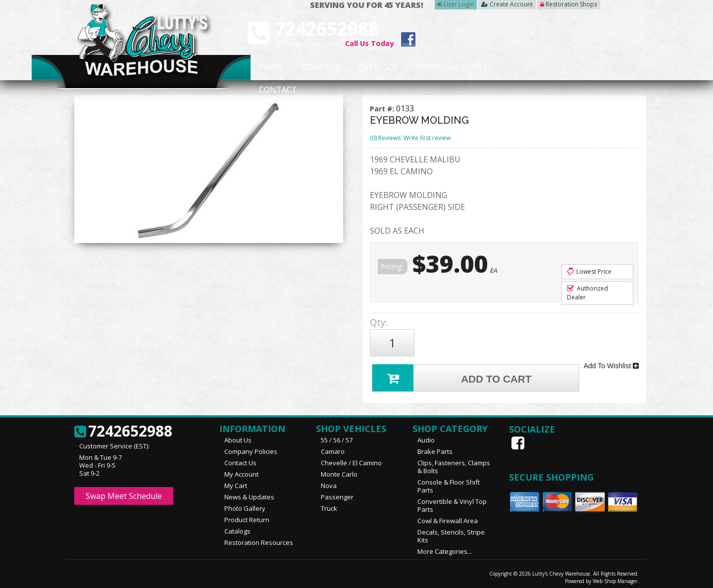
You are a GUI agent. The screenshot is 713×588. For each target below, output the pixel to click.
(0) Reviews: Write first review (410, 138)
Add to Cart (454, 372)
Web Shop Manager (615, 577)
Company (318, 68)
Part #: (383, 109)
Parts (266, 68)
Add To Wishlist (611, 362)
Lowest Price (589, 271)
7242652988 (123, 427)
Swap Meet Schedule (124, 491)
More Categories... (445, 547)
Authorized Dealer (587, 293)
